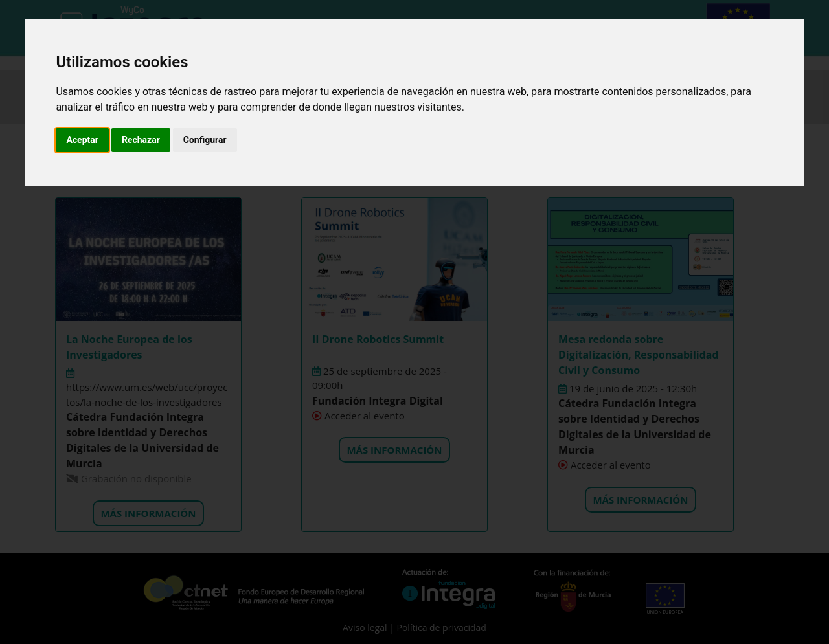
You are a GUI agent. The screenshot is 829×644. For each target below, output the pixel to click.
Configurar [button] (205, 140)
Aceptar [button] (82, 140)
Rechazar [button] (141, 140)
